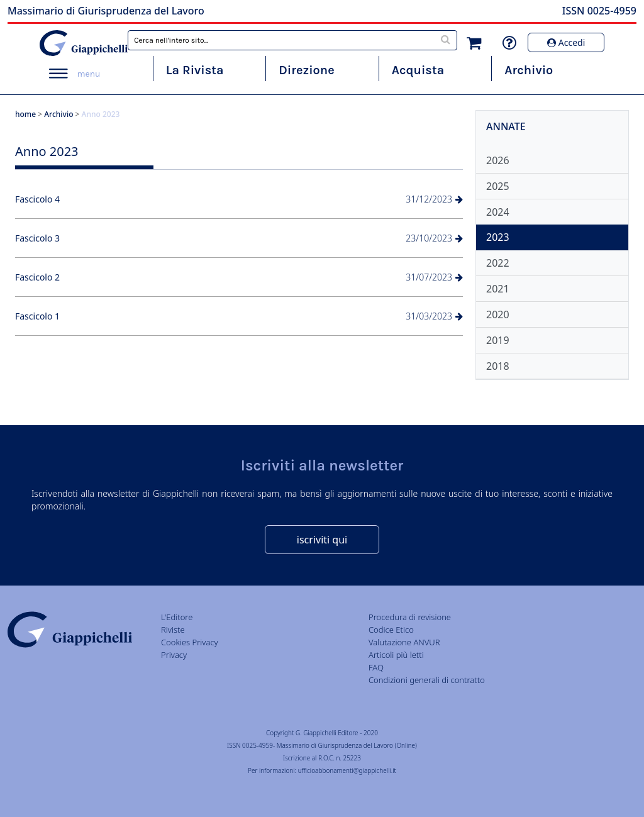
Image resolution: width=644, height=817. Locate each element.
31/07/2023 (434, 277)
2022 (498, 263)
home (25, 114)
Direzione (306, 70)
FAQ (376, 667)
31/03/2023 (434, 316)
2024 (498, 212)
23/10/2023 (434, 238)
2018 (498, 366)
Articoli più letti (396, 655)
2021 (498, 289)
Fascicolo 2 (37, 277)
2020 (498, 314)
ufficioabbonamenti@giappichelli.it (347, 770)
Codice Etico (391, 630)
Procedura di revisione (410, 617)
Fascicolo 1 (37, 316)
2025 (498, 186)
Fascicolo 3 (37, 238)
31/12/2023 (434, 199)
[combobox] (292, 40)
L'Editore (177, 617)
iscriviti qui (322, 540)
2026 (498, 160)
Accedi (566, 42)
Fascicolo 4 (37, 199)
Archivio (529, 70)
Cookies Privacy (190, 642)
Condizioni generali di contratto (427, 680)
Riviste (173, 630)
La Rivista (195, 70)
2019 (498, 340)
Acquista (418, 70)
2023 (498, 237)
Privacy (174, 655)
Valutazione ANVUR (404, 642)
